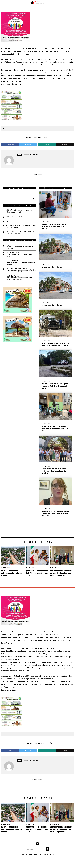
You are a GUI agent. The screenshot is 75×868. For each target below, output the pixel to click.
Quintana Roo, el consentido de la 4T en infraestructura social (37, 570)
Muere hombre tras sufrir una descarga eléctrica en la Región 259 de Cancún (53, 346)
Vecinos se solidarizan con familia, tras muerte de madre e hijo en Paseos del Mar (53, 433)
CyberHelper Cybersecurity (43, 851)
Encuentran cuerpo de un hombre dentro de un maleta (19, 254)
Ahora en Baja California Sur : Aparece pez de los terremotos (20, 245)
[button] (32, 196)
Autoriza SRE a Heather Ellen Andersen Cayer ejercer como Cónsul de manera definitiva (52, 521)
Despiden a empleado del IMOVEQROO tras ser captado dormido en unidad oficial (52, 390)
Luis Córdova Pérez (11, 276)
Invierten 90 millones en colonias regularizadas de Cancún (12, 570)
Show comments (37, 174)
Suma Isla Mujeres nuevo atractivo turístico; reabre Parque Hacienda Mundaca (51, 477)
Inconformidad (39, 740)
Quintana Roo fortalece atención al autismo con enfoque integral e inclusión (54, 224)
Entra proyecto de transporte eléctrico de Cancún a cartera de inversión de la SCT (18, 271)
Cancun (29, 137)
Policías (50, 740)
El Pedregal (37, 137)
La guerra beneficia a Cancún (52, 266)
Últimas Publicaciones (31, 155)
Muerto (46, 137)
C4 (24, 740)
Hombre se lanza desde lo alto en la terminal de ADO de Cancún (19, 262)
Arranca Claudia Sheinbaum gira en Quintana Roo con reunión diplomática (61, 570)
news (20, 155)
